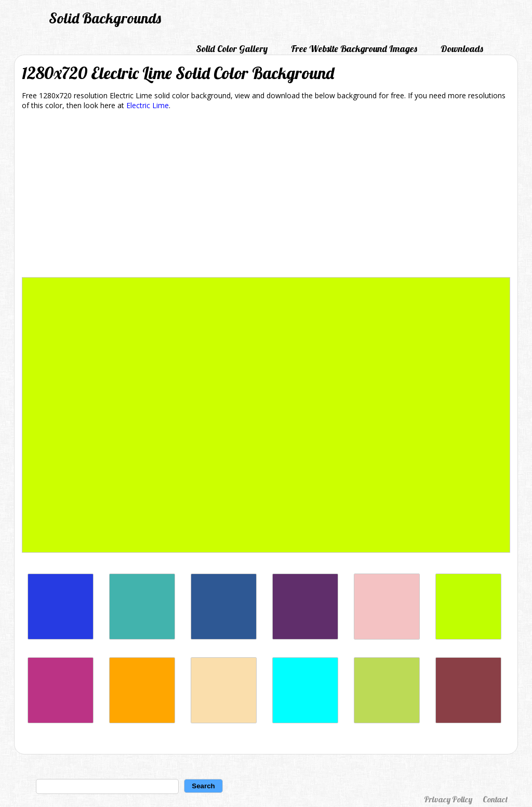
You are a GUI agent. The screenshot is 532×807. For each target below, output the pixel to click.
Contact (495, 799)
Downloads (462, 49)
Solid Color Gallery (232, 49)
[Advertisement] (266, 196)
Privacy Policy (448, 799)
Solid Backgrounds (105, 18)
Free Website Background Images (354, 49)
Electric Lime (148, 105)
